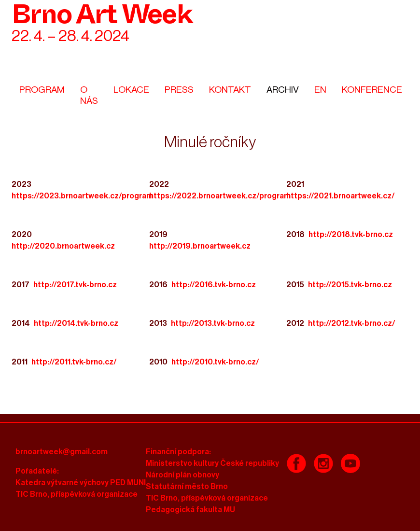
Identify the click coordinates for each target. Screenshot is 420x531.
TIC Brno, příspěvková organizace (77, 494)
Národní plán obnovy (182, 475)
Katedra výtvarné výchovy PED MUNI (81, 483)
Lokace (131, 90)
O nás (89, 95)
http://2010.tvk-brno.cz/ (215, 362)
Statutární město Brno (187, 487)
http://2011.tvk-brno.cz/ (74, 362)
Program (42, 90)
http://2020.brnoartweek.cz (63, 246)
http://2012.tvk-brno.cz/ (352, 323)
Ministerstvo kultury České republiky (212, 463)
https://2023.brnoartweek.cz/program (82, 196)
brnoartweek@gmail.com (62, 452)
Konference (372, 90)
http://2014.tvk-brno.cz (76, 323)
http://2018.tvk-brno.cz (351, 235)
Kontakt (230, 90)
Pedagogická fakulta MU (190, 510)
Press (179, 90)
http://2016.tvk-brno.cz (214, 285)
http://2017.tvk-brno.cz (75, 285)
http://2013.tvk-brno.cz (213, 323)
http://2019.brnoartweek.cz (200, 246)
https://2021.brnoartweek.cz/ (341, 196)
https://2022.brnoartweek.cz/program (220, 196)
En (320, 90)
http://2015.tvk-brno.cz (350, 285)
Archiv (283, 90)
